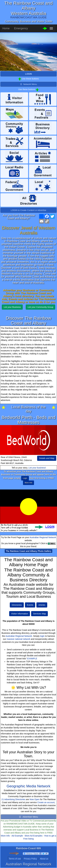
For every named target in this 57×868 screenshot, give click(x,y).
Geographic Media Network (29, 786)
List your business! (37, 468)
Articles (42, 605)
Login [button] (25, 478)
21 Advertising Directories (13, 799)
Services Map (39, 614)
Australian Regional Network (43, 537)
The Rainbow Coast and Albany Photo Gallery (29, 551)
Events (30, 605)
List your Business (12, 307)
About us (44, 859)
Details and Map (47, 458)
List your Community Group (40, 307)
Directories (17, 605)
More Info (5, 836)
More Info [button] (29, 483)
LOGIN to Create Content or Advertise (29, 210)
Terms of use (15, 859)
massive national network (18, 639)
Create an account (46, 802)
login (42, 636)
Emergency (21, 28)
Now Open (35, 799)
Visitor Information (20, 614)
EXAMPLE (32, 659)
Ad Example (17, 836)
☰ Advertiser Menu (29, 817)
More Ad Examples (34, 836)
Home (6, 28)
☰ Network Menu (29, 84)
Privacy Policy (30, 859)
